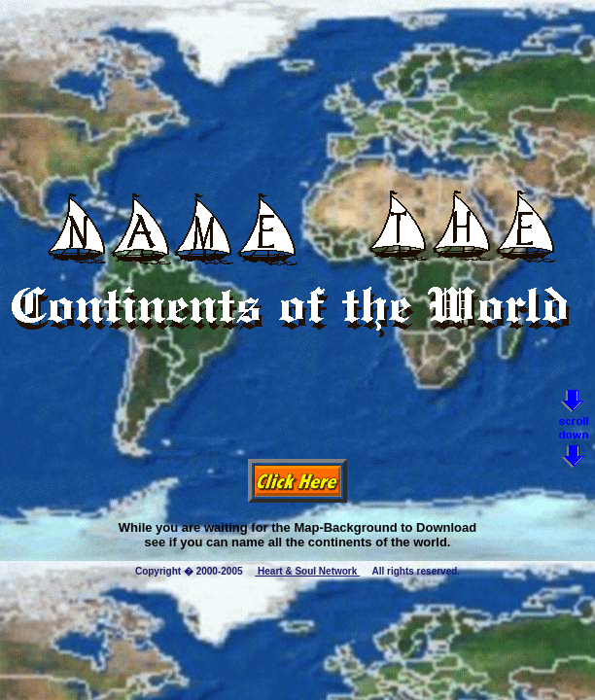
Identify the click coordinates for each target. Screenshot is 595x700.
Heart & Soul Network (307, 571)
